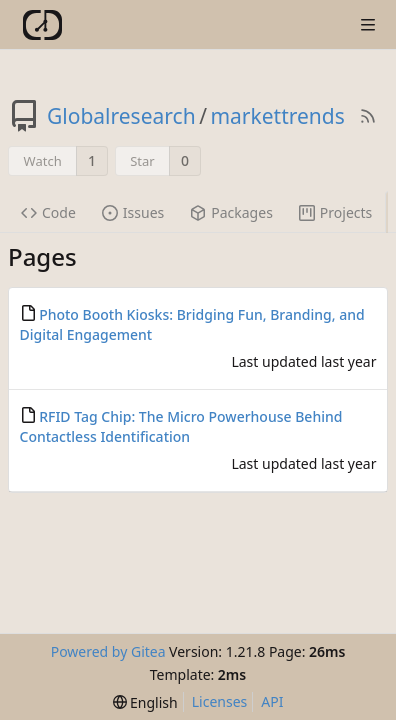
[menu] (145, 702)
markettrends (277, 116)
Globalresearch (121, 116)
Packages (231, 212)
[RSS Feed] (368, 116)
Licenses (220, 701)
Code (48, 212)
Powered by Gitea (108, 651)
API (272, 701)
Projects (335, 212)
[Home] (42, 25)
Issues (133, 212)
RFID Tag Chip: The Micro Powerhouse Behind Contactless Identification (181, 426)
